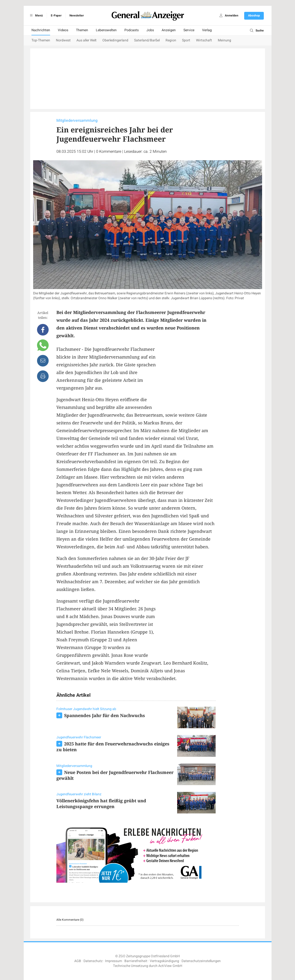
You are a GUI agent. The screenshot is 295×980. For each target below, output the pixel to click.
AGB (78, 961)
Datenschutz (93, 961)
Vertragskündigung (164, 961)
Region (171, 40)
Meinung (224, 40)
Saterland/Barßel (147, 40)
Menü (36, 15)
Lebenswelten (106, 30)
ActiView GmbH (170, 966)
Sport (186, 40)
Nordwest (63, 40)
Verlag (207, 30)
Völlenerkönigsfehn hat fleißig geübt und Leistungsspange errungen (101, 804)
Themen (82, 30)
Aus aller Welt (87, 40)
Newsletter (77, 15)
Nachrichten (41, 30)
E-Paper (56, 15)
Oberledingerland (115, 40)
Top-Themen (41, 40)
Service (189, 30)
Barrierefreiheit (136, 961)
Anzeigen (169, 30)
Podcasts (132, 30)
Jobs (150, 30)
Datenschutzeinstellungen (201, 961)
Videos (63, 30)
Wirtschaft (204, 40)
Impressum (113, 961)
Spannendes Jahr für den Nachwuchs (105, 715)
